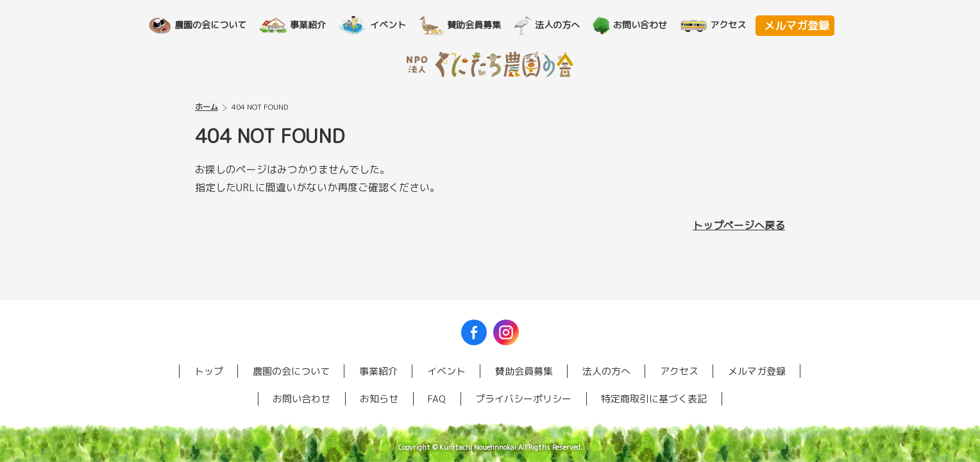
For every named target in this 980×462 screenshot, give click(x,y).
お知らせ (379, 399)
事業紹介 (314, 25)
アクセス (734, 25)
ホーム (207, 107)
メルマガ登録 (797, 25)
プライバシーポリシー (523, 399)
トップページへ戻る (739, 225)
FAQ (437, 399)
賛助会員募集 (480, 25)
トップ (209, 371)
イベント (394, 25)
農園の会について (216, 25)
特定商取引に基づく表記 (654, 399)
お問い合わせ (646, 25)
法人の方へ (563, 25)
